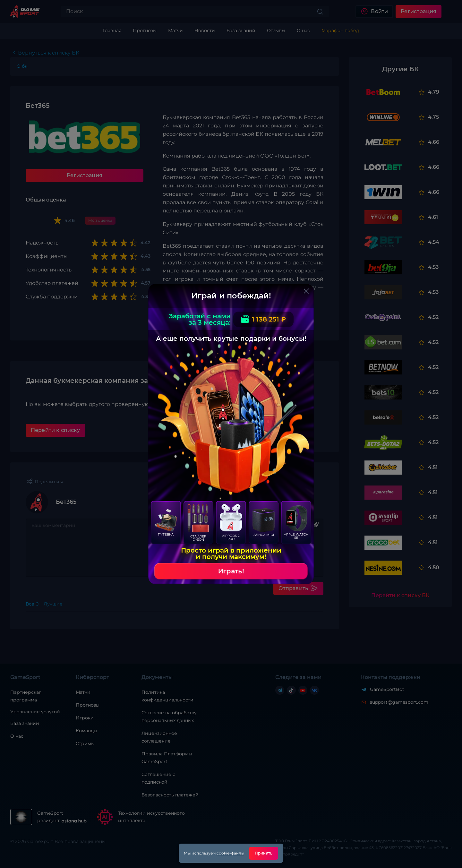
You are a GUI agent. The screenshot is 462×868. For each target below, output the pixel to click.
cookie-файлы (230, 853)
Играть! (231, 571)
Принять (264, 853)
